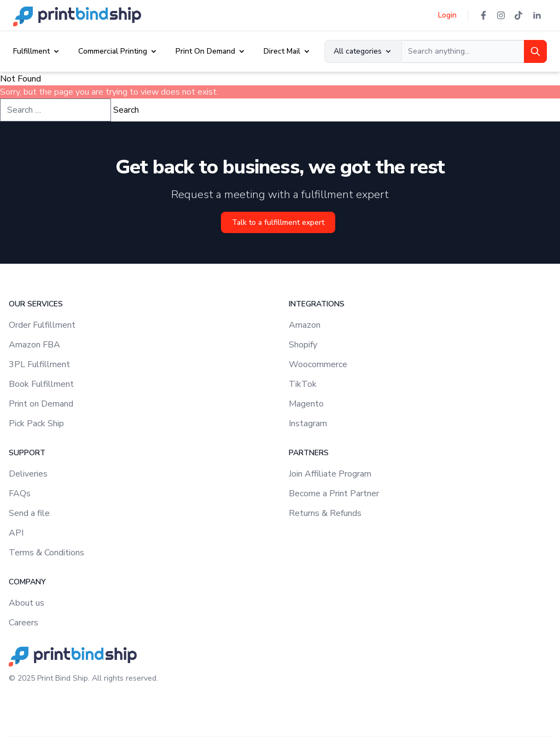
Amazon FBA (34, 345)
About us (27, 603)
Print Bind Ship (63, 678)
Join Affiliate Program (330, 474)
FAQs (20, 494)
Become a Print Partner (334, 494)
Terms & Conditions (46, 553)
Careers (24, 623)
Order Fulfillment (42, 325)
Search (126, 110)
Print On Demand (205, 51)
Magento (306, 404)
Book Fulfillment (41, 384)
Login (447, 15)
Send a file (29, 513)
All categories (363, 51)
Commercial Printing (113, 51)
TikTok (303, 384)
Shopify (303, 345)
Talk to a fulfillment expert (278, 222)
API (16, 533)
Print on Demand (41, 404)
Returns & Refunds (325, 513)
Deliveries (28, 474)
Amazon (305, 325)
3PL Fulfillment (39, 364)
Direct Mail (282, 51)
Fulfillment (31, 51)
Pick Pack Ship (36, 423)
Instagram (308, 423)
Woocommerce (318, 364)
